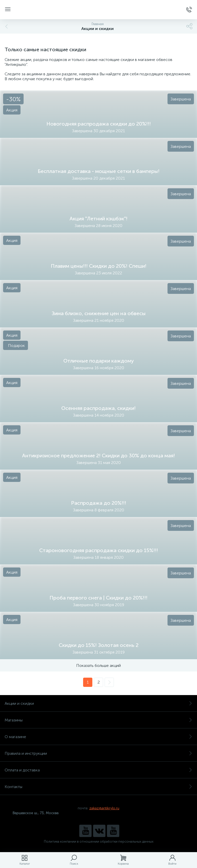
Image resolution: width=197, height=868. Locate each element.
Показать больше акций (98, 665)
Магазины (98, 720)
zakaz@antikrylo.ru (104, 808)
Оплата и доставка (98, 770)
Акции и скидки (98, 703)
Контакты (98, 787)
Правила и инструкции (98, 753)
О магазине (98, 737)
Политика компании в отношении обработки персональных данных (99, 841)
